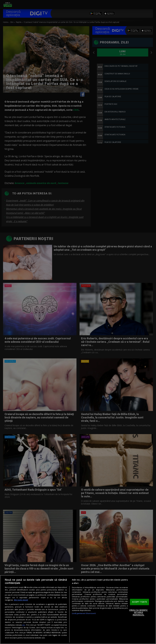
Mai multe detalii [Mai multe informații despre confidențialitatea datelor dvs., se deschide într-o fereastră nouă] (21, 600)
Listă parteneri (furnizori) (84, 613)
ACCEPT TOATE (140, 602)
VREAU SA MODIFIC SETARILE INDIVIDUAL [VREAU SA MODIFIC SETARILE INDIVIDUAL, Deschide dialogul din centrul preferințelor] (138, 612)
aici (24, 625)
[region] (78, 610)
